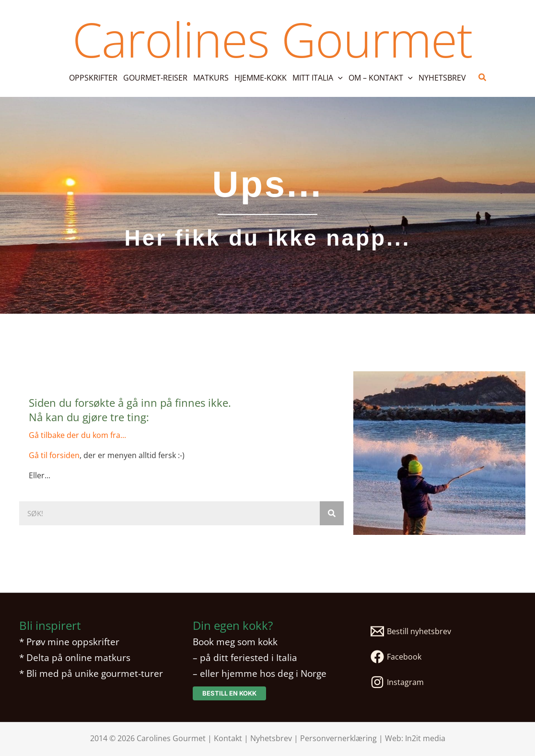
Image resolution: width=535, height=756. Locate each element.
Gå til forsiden (54, 455)
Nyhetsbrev (271, 738)
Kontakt (228, 738)
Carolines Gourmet (272, 39)
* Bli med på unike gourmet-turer (91, 673)
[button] (318, 78)
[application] (338, 78)
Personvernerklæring (338, 738)
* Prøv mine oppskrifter (69, 642)
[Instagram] (441, 682)
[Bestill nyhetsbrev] (441, 631)
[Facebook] (441, 657)
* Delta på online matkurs (75, 657)
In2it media (425, 738)
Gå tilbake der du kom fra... (77, 435)
